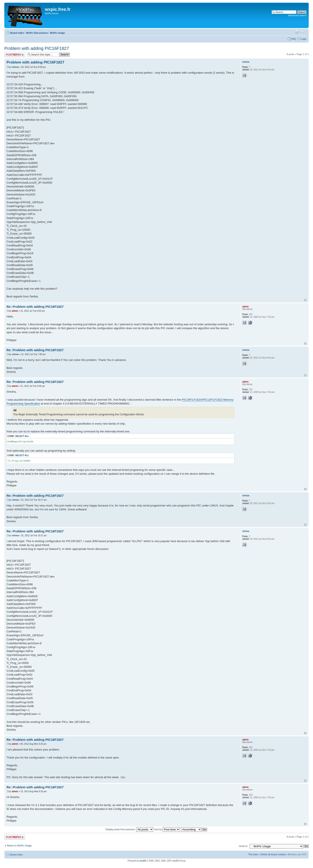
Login (304, 39)
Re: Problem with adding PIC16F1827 (35, 307)
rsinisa (15, 67)
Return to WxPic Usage (19, 846)
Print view (297, 32)
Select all (22, 436)
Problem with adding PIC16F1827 (37, 48)
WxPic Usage (57, 33)
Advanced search (297, 15)
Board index (17, 33)
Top (305, 300)
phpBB (143, 861)
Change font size (303, 32)
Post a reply (15, 55)
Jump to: (243, 846)
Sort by (167, 829)
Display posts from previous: (129, 829)
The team (253, 854)
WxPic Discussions (37, 33)
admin (15, 311)
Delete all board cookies (273, 854)
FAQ (294, 39)
